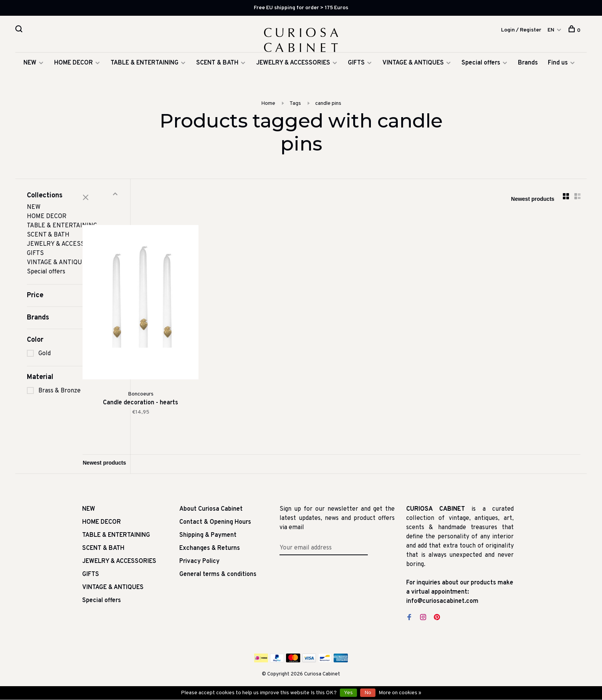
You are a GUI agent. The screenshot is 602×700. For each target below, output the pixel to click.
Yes (348, 693)
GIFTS (356, 75)
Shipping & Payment (208, 531)
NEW (30, 75)
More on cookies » (400, 693)
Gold (45, 366)
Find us (558, 75)
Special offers (481, 75)
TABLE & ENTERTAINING (145, 75)
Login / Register (521, 31)
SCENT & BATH (217, 75)
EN (551, 31)
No (368, 693)
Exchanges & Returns (210, 544)
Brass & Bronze (60, 403)
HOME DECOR (74, 75)
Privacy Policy (199, 558)
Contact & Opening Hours (215, 518)
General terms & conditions (218, 571)
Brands (528, 75)
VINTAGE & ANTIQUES (413, 75)
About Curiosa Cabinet (211, 505)
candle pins (328, 116)
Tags (295, 116)
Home (268, 116)
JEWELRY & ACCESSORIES (293, 75)
